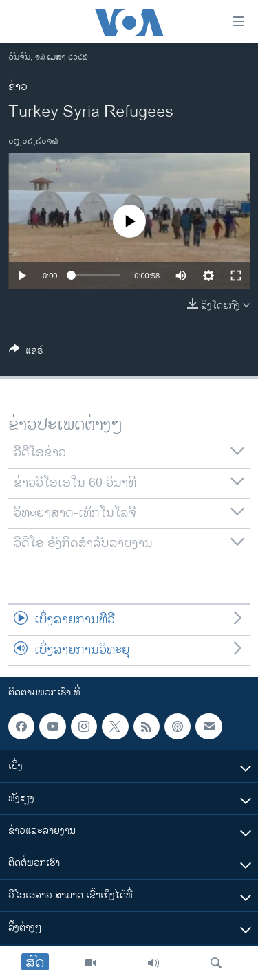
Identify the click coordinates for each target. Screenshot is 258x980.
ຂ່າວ (18, 87)
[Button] (26, 353)
